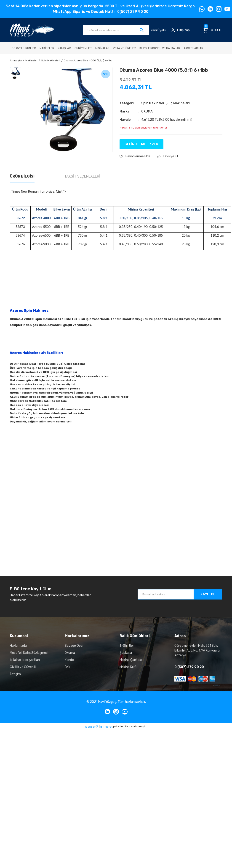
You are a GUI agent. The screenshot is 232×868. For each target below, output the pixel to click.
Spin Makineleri (153, 103)
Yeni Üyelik (158, 30)
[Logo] (32, 30)
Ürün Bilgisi (22, 176)
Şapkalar (126, 653)
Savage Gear (74, 646)
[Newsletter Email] (180, 594)
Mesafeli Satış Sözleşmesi (29, 653)
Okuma (70, 653)
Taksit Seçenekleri (82, 176)
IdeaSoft (92, 727)
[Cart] (213, 30)
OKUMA (147, 111)
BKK (68, 667)
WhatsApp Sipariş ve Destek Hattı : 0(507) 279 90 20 (101, 12)
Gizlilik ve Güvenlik (23, 667)
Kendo (69, 660)
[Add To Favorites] (135, 156)
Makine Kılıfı (128, 667)
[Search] (116, 30)
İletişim (15, 674)
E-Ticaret (106, 727)
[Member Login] (180, 30)
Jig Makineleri (179, 103)
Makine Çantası (131, 660)
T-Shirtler (127, 646)
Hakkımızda (18, 646)
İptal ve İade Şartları (25, 660)
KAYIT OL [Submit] (208, 594)
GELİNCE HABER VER (141, 144)
